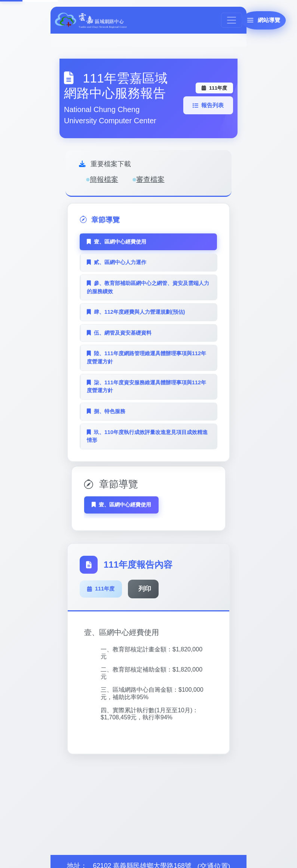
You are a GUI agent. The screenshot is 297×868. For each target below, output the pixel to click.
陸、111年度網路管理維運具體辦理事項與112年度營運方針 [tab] (146, 357)
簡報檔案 (102, 179)
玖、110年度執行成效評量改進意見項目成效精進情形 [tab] (147, 436)
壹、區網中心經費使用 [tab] (117, 242)
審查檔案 (148, 179)
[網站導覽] (258, 22)
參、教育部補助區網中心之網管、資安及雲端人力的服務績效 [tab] (148, 287)
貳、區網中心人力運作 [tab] (117, 262)
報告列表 (208, 105)
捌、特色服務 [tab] (106, 411)
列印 (146, 585)
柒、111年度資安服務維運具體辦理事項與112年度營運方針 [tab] (146, 387)
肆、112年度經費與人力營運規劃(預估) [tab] (136, 312)
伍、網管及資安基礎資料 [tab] (119, 333)
